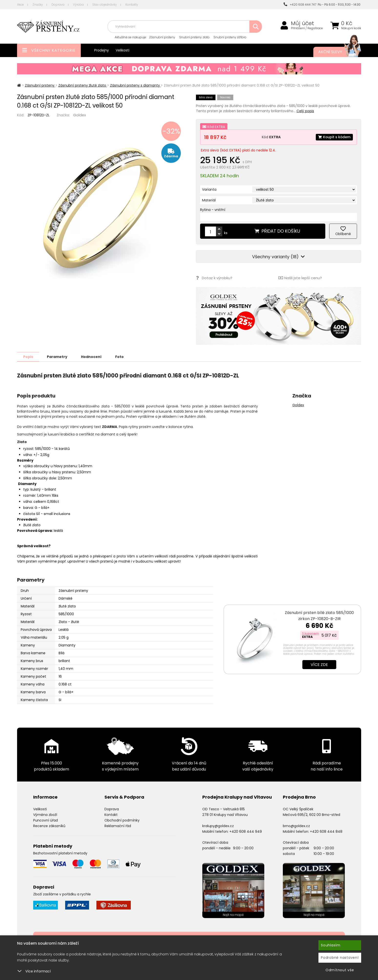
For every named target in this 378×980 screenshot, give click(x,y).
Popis (28, 356)
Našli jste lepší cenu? (300, 278)
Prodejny (102, 50)
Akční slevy (335, 52)
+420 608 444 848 (326, 831)
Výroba (78, 5)
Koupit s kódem (334, 137)
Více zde (319, 664)
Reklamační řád (118, 826)
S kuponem (311, 633)
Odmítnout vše (340, 970)
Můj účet (302, 23)
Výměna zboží (45, 814)
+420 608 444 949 (246, 831)
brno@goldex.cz (296, 826)
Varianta (209, 189)
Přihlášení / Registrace (307, 28)
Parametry (58, 356)
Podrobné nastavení (340, 958)
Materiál (209, 200)
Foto (120, 356)
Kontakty (132, 5)
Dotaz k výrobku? (214, 278)
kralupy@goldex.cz (218, 826)
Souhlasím (331, 945)
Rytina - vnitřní (213, 210)
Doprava (58, 5)
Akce (20, 5)
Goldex (80, 115)
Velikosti (123, 50)
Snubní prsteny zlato (194, 37)
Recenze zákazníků (49, 826)
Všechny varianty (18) (278, 257)
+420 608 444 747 (300, 5)
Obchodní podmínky (122, 820)
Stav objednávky (105, 5)
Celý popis (305, 111)
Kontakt (111, 814)
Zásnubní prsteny (162, 37)
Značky (38, 5)
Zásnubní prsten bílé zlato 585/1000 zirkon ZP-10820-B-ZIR (319, 615)
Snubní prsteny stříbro (230, 37)
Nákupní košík (351, 28)
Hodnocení (92, 356)
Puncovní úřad (46, 820)
